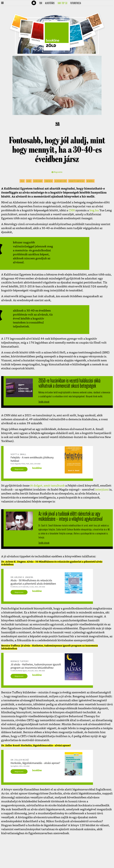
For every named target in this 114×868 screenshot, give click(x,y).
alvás (29, 181)
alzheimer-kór (61, 181)
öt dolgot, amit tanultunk (47, 486)
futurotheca (76, 3)
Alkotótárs (51, 3)
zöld (22, 181)
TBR (41, 3)
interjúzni (102, 490)
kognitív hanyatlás (77, 181)
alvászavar (38, 181)
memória (90, 181)
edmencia (48, 181)
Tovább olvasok (44, 402)
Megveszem (19, 469)
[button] (2, 3)
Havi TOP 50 (63, 3)
